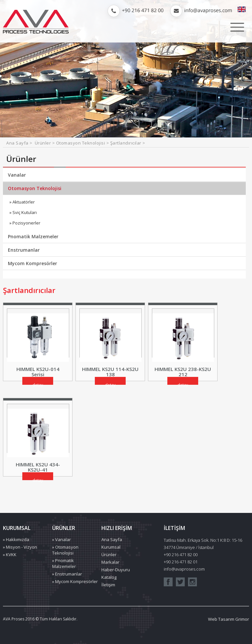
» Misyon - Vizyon (20, 547)
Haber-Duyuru (116, 570)
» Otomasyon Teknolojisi (65, 550)
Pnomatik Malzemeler (33, 236)
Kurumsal (111, 547)
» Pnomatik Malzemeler (64, 563)
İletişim (108, 585)
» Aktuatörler (22, 202)
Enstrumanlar (24, 250)
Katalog (109, 577)
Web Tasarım (221, 619)
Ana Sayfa (18, 143)
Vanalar (17, 175)
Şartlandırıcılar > (128, 143)
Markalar (110, 562)
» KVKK (10, 555)
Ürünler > (45, 143)
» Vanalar (62, 539)
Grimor (242, 619)
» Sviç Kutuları (23, 212)
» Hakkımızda (16, 539)
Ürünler (109, 555)
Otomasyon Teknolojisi (35, 188)
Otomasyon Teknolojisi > (83, 143)
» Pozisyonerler (25, 223)
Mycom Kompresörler (32, 263)
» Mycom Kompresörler (75, 581)
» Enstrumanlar (67, 574)
